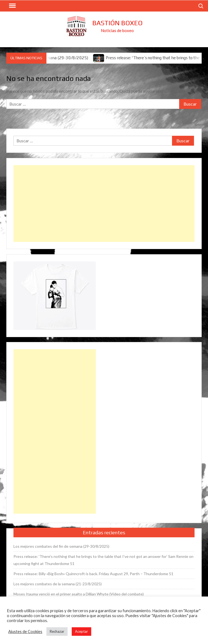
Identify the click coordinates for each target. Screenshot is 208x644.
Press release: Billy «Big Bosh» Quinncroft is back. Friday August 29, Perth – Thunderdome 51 (93, 574)
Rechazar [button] (57, 631)
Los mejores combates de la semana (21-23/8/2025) (58, 584)
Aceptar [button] (81, 631)
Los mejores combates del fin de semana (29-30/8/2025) (61, 546)
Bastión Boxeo (117, 23)
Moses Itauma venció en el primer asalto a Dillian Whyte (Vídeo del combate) (79, 594)
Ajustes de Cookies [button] (25, 632)
